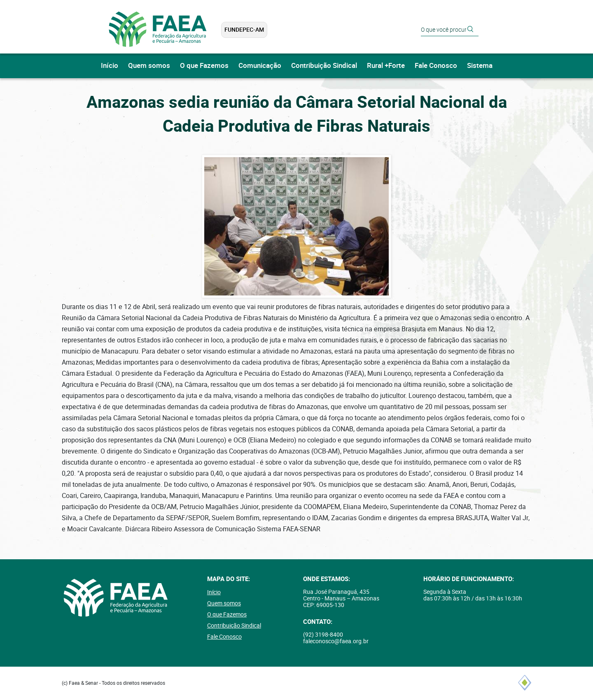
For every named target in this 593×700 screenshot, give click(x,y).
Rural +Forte (386, 66)
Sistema (480, 66)
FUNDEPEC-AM (244, 30)
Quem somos (149, 66)
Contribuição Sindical (324, 66)
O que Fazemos (204, 66)
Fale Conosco (436, 66)
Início (110, 66)
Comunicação (260, 66)
